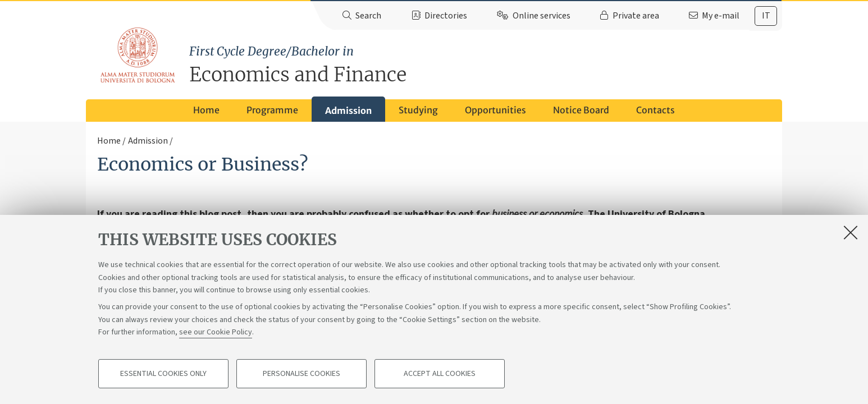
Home (206, 110)
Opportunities (495, 110)
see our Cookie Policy (216, 332)
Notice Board (581, 110)
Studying (418, 110)
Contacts (655, 110)
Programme (272, 110)
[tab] (766, 16)
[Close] (851, 232)
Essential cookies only (163, 374)
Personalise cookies (301, 374)
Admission (348, 111)
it (766, 16)
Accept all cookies (440, 374)
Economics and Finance (486, 65)
